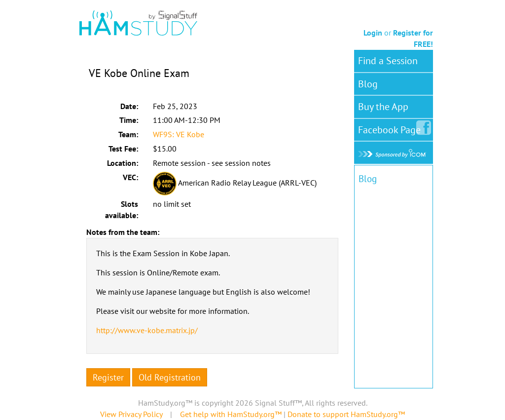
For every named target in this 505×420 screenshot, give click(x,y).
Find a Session (388, 61)
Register (108, 377)
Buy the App (383, 107)
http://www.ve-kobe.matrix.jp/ (147, 330)
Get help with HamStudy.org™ (231, 414)
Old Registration (170, 377)
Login (373, 33)
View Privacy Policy (131, 414)
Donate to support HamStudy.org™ (346, 414)
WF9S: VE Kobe (179, 134)
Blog (368, 84)
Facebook (391, 128)
